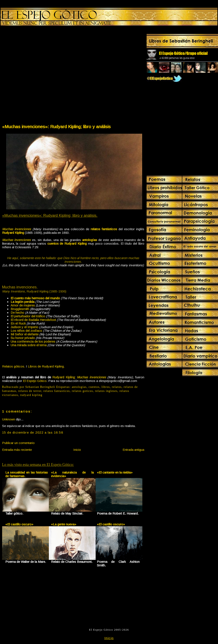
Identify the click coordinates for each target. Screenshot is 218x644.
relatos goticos (82, 391)
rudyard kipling (31, 395)
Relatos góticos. (14, 366)
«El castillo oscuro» (19, 524)
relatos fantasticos (57, 391)
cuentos (94, 387)
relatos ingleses (106, 391)
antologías (79, 387)
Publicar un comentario (18, 443)
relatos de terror (30, 391)
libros (106, 387)
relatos (117, 387)
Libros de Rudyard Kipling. (46, 366)
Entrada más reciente (17, 450)
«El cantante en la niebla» (115, 472)
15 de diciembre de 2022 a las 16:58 (33, 432)
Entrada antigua (133, 450)
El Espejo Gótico (35, 381)
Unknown (9, 419)
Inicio (77, 450)
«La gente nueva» (64, 524)
